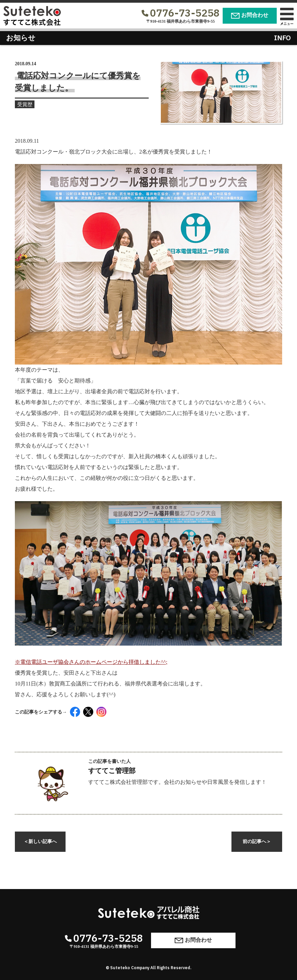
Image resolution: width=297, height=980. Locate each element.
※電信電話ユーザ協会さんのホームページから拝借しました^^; (148, 583)
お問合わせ (250, 15)
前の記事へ (257, 842)
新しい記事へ (40, 842)
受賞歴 (27, 106)
